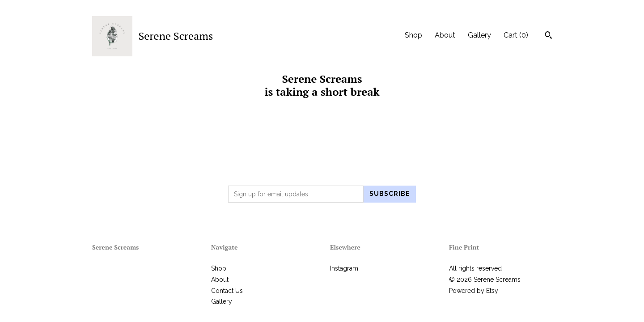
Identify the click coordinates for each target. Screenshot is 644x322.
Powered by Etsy (474, 291)
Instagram (344, 268)
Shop (413, 35)
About (445, 35)
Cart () (516, 35)
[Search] (549, 36)
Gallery (479, 35)
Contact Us (227, 291)
